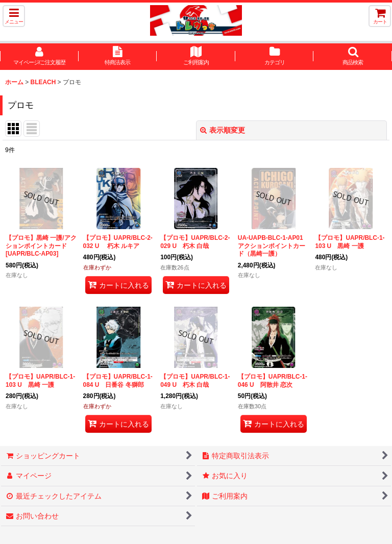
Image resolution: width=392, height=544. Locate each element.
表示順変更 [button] (223, 130)
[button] (14, 16)
